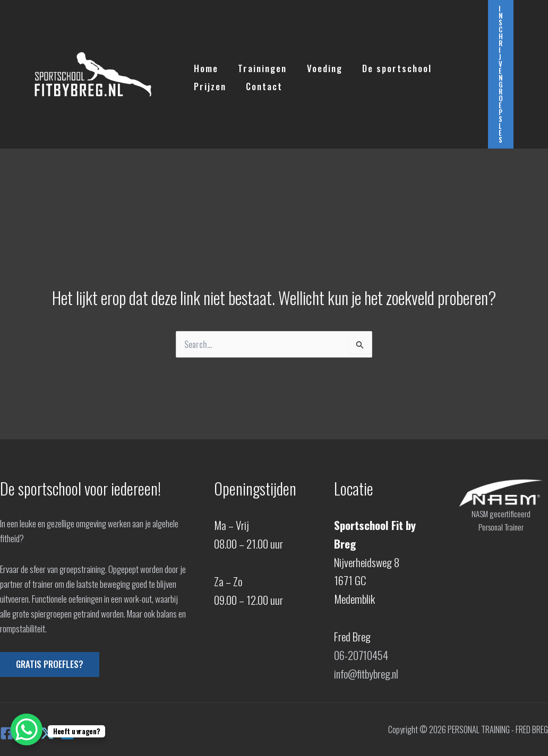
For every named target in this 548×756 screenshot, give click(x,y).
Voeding (320, 66)
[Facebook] (7, 733)
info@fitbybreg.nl (367, 674)
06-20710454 (361, 655)
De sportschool (391, 66)
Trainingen (260, 66)
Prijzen (209, 84)
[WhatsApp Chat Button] (27, 729)
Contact (262, 84)
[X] (47, 733)
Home (205, 66)
